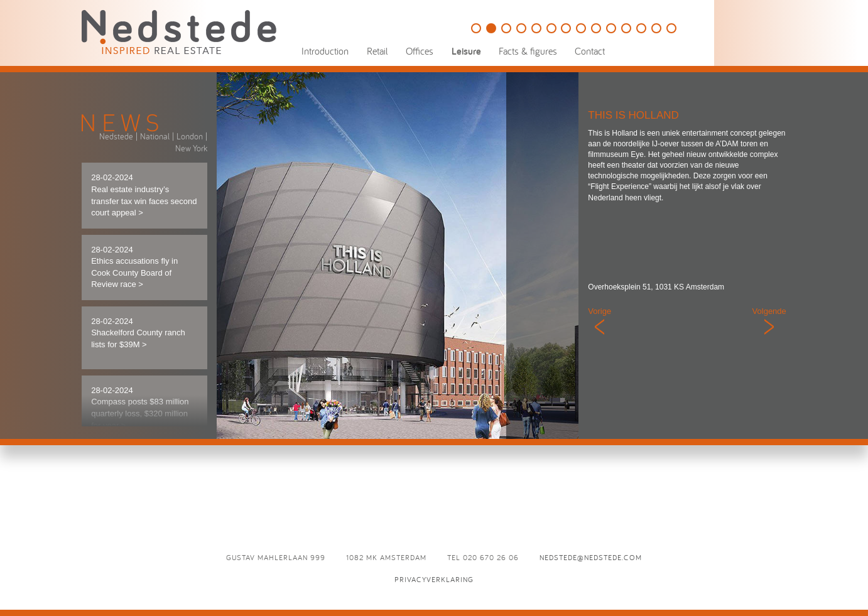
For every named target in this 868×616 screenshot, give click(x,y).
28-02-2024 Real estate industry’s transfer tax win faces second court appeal (144, 195)
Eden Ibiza (596, 28)
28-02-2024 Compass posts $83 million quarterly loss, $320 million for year (140, 408)
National (155, 136)
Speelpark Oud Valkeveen (551, 28)
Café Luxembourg (611, 28)
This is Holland (491, 28)
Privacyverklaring (434, 579)
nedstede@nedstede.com (591, 557)
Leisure (466, 51)
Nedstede (116, 136)
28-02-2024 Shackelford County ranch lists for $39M (138, 333)
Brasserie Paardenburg (641, 28)
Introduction (325, 51)
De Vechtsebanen (566, 28)
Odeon (656, 28)
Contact (590, 51)
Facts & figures (528, 51)
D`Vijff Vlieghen (626, 28)
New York (191, 148)
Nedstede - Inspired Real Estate (179, 32)
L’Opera (671, 28)
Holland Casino (536, 28)
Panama (581, 28)
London (190, 136)
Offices (420, 51)
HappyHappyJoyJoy (506, 28)
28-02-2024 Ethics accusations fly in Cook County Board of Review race (134, 267)
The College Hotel (521, 28)
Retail (377, 51)
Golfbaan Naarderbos (476, 28)
